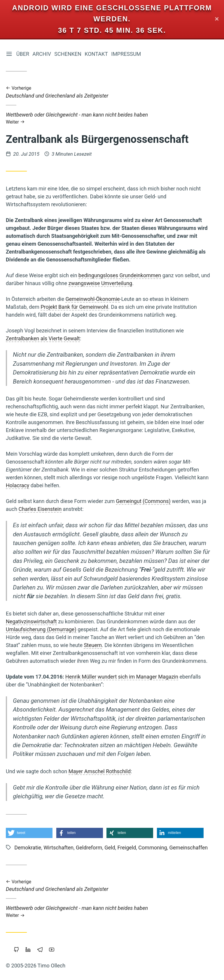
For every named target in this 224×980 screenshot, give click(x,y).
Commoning (153, 848)
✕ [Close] (217, 19)
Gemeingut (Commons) (143, 501)
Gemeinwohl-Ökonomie (92, 299)
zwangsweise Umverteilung (100, 283)
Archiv (42, 54)
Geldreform (89, 848)
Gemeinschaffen (189, 848)
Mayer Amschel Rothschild (100, 771)
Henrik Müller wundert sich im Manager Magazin (122, 677)
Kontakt (96, 54)
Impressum (126, 54)
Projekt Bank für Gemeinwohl (74, 307)
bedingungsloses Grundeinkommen (120, 276)
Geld (110, 848)
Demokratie (28, 848)
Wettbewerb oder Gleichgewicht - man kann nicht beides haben (108, 118)
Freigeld (127, 848)
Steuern (93, 645)
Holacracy (17, 485)
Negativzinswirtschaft (31, 621)
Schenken (68, 54)
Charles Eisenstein (40, 509)
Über (23, 54)
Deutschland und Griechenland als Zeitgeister (108, 92)
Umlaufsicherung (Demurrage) (41, 629)
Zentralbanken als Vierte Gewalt (43, 339)
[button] (29, 833)
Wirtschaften (58, 848)
